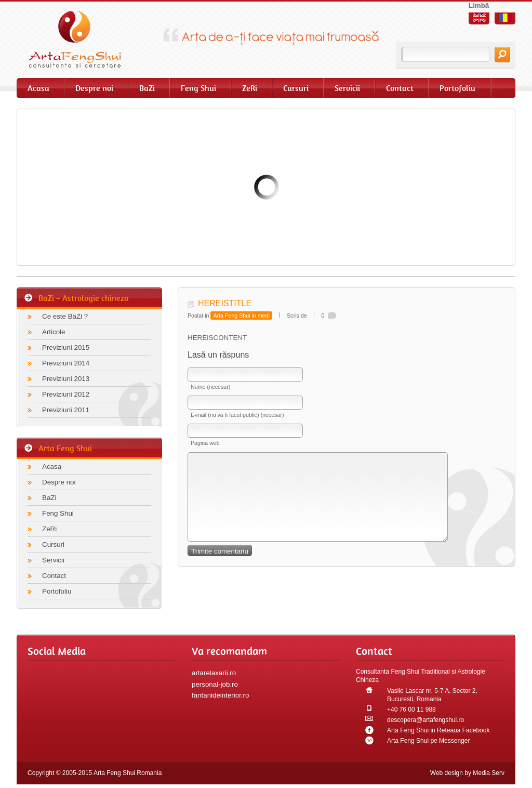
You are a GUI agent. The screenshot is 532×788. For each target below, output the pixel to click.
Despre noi (94, 88)
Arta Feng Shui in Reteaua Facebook (438, 730)
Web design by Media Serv (467, 773)
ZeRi (250, 88)
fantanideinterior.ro (220, 695)
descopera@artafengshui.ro (425, 720)
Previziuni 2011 (66, 410)
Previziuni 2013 (66, 379)
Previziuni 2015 (66, 347)
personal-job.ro (215, 684)
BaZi (147, 88)
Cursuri (296, 88)
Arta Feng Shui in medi (241, 316)
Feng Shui (198, 88)
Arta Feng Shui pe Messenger (428, 741)
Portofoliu (457, 88)
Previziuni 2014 (66, 363)
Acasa (38, 88)
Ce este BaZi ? (65, 316)
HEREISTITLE (225, 303)
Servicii (347, 88)
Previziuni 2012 (66, 394)
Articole (54, 332)
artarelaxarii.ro (214, 673)
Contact (400, 88)
